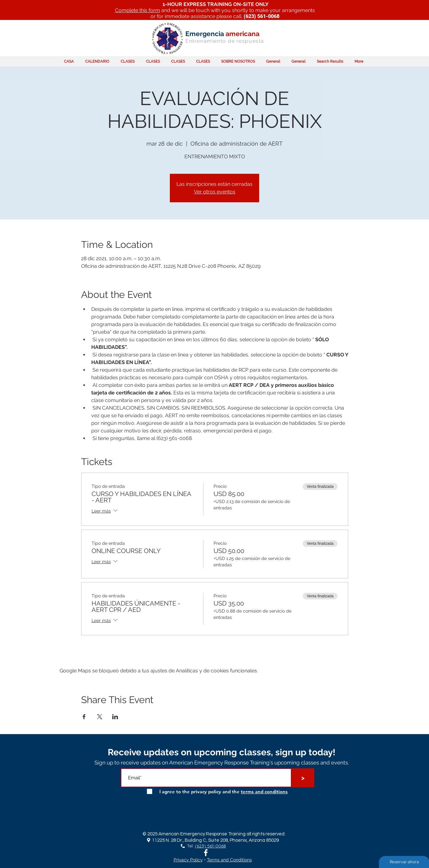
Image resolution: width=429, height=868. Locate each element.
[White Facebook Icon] (206, 853)
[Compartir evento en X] (100, 717)
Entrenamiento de (210, 41)
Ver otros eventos (215, 192)
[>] (303, 778)
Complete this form (138, 10)
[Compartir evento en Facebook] (84, 717)
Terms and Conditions (229, 860)
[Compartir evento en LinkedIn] (115, 717)
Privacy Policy (188, 860)
